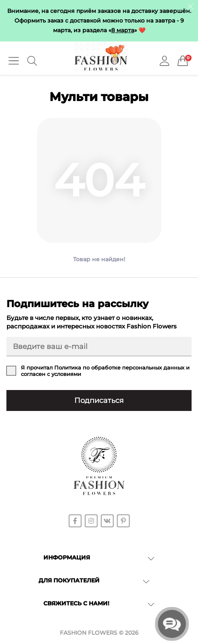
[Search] (32, 61)
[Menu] (14, 61)
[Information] (190, 6)
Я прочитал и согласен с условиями (105, 371)
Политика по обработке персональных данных (119, 367)
